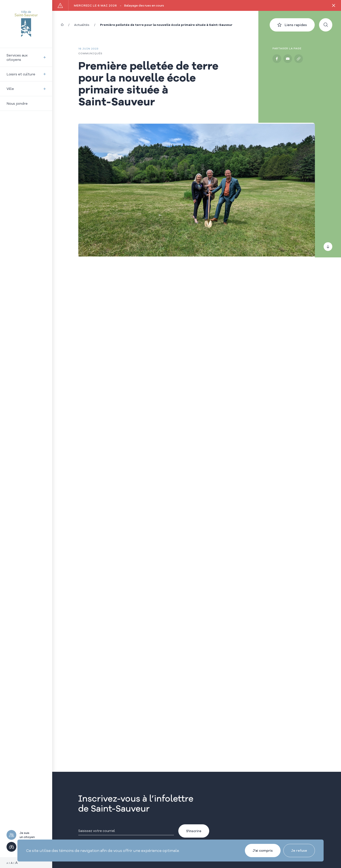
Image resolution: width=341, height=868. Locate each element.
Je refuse (299, 851)
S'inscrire (194, 831)
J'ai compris (263, 851)
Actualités (82, 25)
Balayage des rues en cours (119, 5)
